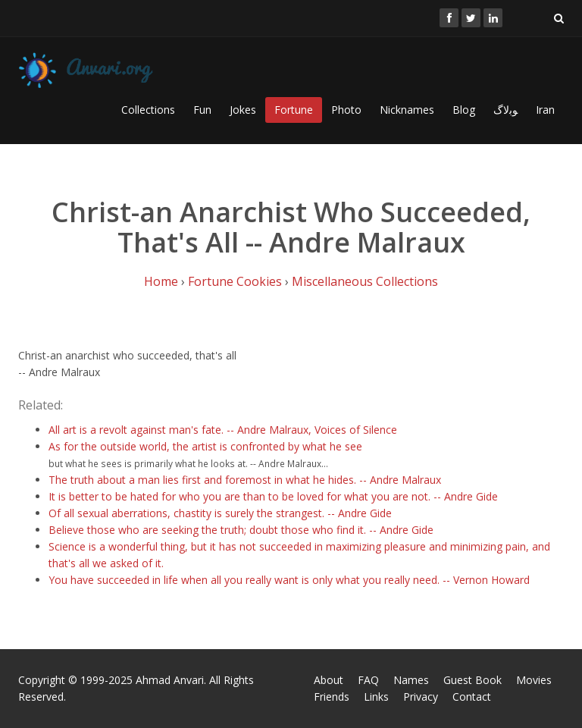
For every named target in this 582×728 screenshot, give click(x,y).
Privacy (421, 697)
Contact (472, 697)
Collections (148, 110)
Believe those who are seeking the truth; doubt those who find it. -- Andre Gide (241, 530)
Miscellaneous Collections (365, 281)
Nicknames (407, 110)
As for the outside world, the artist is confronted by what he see (205, 446)
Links (376, 697)
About (329, 680)
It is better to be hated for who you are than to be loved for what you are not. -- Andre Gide (273, 496)
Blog (464, 110)
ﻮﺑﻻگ (505, 110)
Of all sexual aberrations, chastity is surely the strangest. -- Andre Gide (220, 513)
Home (161, 281)
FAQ (368, 680)
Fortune (294, 110)
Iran (545, 110)
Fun (202, 110)
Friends (332, 697)
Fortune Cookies (235, 281)
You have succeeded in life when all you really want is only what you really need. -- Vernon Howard (289, 580)
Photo (346, 110)
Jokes (243, 110)
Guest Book (472, 680)
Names (411, 680)
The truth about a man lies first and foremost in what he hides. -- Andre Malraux (245, 480)
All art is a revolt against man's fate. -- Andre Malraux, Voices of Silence (223, 430)
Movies (534, 680)
